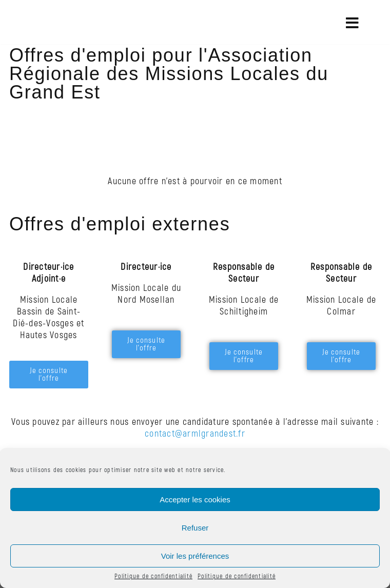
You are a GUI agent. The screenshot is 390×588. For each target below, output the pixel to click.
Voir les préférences (195, 556)
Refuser (195, 528)
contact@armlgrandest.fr (195, 434)
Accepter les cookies (195, 499)
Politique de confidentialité (153, 576)
